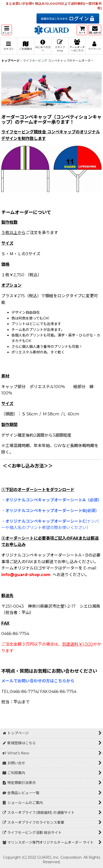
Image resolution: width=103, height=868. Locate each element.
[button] (7, 30)
